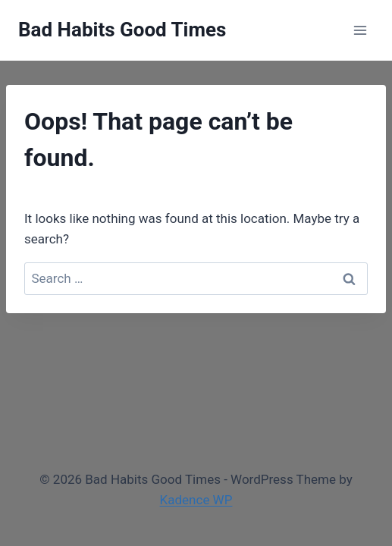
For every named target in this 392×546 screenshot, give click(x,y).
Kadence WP (196, 500)
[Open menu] (360, 30)
